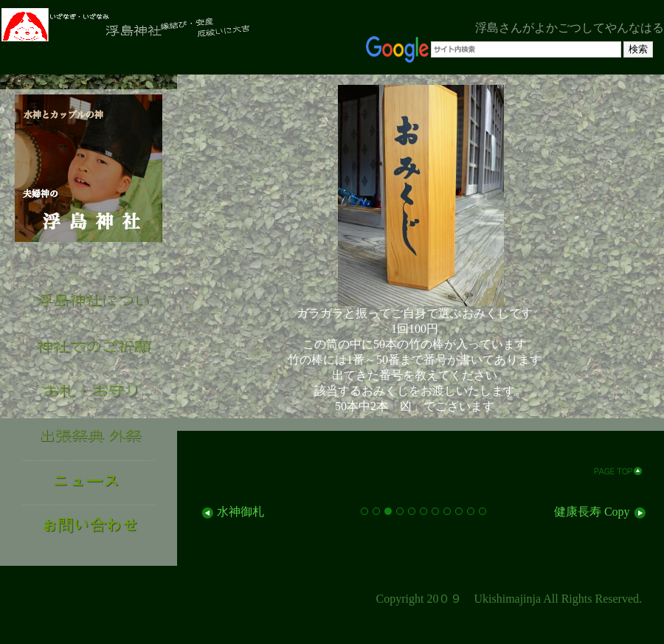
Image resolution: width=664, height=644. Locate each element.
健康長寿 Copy (601, 512)
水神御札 (232, 512)
